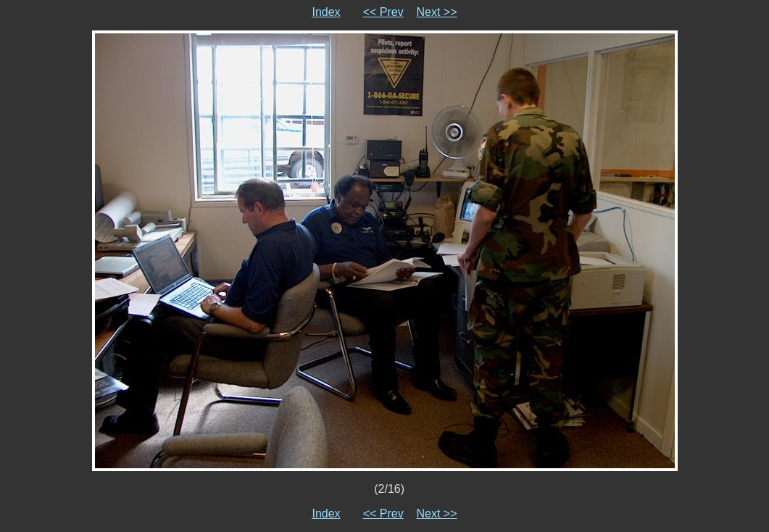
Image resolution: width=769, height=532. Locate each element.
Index (326, 12)
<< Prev (383, 12)
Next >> (437, 12)
